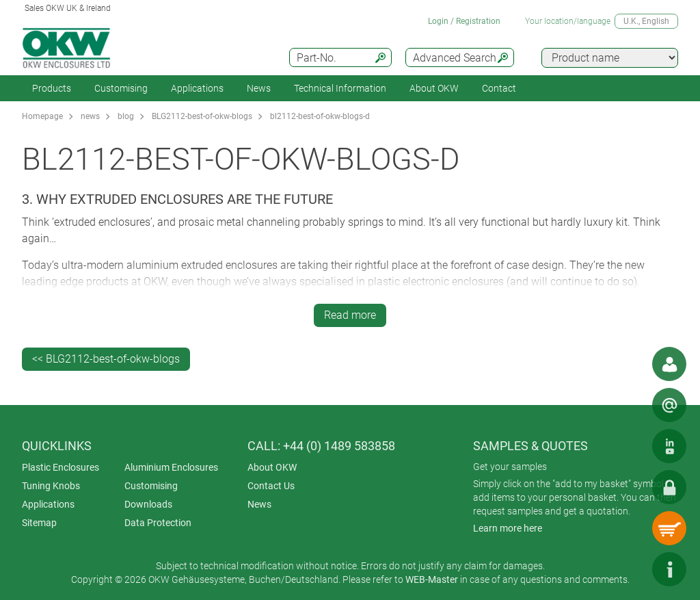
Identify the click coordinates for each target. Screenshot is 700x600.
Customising (121, 88)
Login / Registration (464, 21)
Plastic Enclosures (60, 467)
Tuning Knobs (51, 486)
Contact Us (271, 486)
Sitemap (39, 523)
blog (126, 116)
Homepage (42, 116)
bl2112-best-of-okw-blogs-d (320, 116)
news (90, 116)
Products (52, 88)
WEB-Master (432, 579)
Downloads (148, 504)
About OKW (272, 467)
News (259, 88)
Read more (350, 315)
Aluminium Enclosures (171, 467)
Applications (197, 88)
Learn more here (508, 528)
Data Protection (158, 523)
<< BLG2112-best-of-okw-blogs (106, 359)
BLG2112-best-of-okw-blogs (202, 116)
